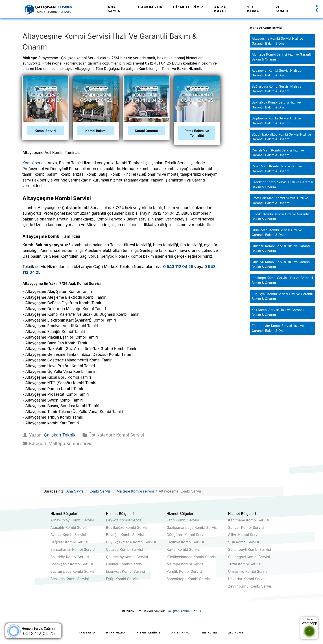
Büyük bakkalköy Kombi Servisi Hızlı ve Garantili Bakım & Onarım (281, 137)
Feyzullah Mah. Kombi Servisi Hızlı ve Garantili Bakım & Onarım (280, 200)
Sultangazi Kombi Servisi (249, 557)
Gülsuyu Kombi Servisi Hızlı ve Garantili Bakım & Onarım (282, 264)
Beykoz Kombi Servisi (124, 520)
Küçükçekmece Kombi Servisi (191, 557)
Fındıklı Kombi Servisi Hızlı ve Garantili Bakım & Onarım (281, 217)
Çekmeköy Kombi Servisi (127, 557)
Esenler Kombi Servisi (124, 564)
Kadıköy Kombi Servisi (185, 542)
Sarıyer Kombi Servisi (246, 527)
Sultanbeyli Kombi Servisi (250, 549)
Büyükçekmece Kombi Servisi (131, 542)
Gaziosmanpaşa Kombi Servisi (192, 527)
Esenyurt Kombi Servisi (125, 571)
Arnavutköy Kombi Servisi (72, 520)
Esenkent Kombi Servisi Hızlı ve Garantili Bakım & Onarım (282, 185)
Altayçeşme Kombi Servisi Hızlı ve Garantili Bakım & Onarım (277, 41)
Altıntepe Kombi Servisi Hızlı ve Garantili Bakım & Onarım (282, 57)
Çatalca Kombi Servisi (124, 549)
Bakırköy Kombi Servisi (70, 557)
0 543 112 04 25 (178, 267)
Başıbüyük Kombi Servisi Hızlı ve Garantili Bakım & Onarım (276, 121)
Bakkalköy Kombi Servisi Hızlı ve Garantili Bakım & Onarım (276, 105)
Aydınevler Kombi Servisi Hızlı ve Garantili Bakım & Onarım (276, 73)
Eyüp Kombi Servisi (122, 579)
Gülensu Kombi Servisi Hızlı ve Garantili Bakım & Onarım (282, 248)
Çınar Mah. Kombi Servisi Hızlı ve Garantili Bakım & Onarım (277, 169)
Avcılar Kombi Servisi (68, 535)
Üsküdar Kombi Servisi (247, 579)
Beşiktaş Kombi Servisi (70, 579)
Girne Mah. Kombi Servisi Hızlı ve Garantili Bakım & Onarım (277, 232)
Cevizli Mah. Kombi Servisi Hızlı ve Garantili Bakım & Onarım (278, 153)
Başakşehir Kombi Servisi (72, 564)
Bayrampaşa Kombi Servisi (73, 571)
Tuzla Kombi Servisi (245, 564)
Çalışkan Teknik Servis (184, 611)
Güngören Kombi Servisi (187, 535)
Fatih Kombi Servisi (183, 520)
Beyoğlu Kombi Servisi (125, 535)
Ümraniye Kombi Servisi (248, 571)
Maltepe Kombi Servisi (185, 564)
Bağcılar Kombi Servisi (69, 542)
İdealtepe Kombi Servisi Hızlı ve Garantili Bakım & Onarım (282, 280)
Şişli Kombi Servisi (244, 542)
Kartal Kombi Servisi (183, 549)
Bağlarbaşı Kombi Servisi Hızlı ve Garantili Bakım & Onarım (277, 89)
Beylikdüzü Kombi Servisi (127, 527)
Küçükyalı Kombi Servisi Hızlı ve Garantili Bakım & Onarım (283, 296)
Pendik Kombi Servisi (184, 571)
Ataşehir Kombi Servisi (70, 527)
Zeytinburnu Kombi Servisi (250, 586)
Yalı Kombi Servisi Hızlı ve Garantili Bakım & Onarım (278, 312)
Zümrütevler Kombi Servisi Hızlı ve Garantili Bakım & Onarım (278, 328)
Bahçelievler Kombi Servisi (73, 549)
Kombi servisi (34, 163)
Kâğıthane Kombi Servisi (249, 520)
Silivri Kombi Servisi (245, 535)
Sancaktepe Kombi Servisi (189, 579)
